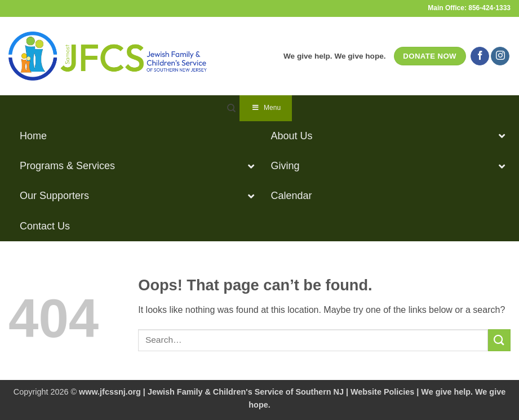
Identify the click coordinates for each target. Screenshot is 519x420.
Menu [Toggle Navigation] (266, 108)
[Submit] (499, 340)
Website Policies (382, 392)
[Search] (231, 108)
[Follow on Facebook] (480, 56)
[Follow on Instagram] (500, 56)
